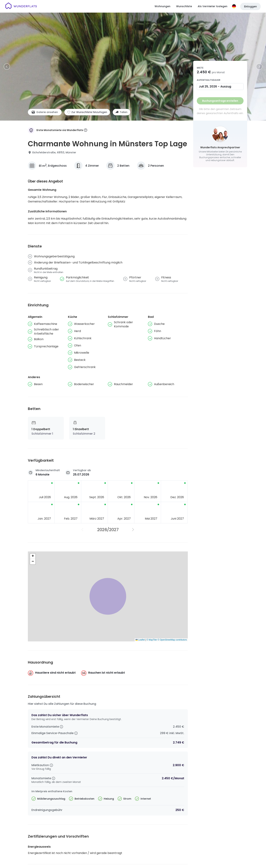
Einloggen (250, 6)
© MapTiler (152, 640)
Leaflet (140, 640)
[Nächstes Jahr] (133, 530)
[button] (33, 556)
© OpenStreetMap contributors (172, 640)
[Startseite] (21, 6)
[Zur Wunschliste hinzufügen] (87, 112)
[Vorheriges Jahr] (82, 530)
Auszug (226, 86)
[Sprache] (234, 6)
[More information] (86, 130)
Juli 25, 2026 (208, 86)
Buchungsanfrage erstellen (220, 101)
